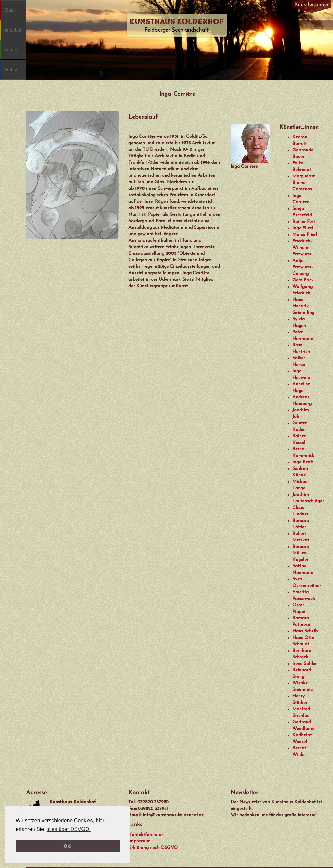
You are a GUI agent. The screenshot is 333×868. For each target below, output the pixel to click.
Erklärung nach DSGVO (153, 848)
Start (9, 10)
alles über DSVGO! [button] (69, 829)
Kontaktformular (146, 835)
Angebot (13, 30)
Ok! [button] (68, 846)
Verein (11, 50)
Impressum (140, 841)
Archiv (11, 70)
